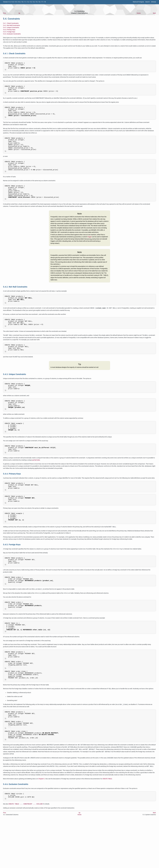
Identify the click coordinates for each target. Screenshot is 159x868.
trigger (90, 250)
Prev (5, 13)
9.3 (9, 2)
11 (25, 2)
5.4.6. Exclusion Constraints (12, 34)
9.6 (19, 2)
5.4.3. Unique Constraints (11, 28)
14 (34, 2)
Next (154, 13)
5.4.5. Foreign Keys (9, 32)
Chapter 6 (41, 826)
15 (36, 2)
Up (19, 13)
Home (139, 13)
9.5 (16, 2)
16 (39, 2)
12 (28, 2)
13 (31, 2)
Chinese (153, 2)
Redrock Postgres (138, 2)
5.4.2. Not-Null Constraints (11, 25)
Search (147, 2)
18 (45, 2)
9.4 (13, 2)
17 (42, 2)
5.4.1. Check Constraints (11, 23)
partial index (36, 485)
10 (22, 2)
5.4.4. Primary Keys (9, 30)
